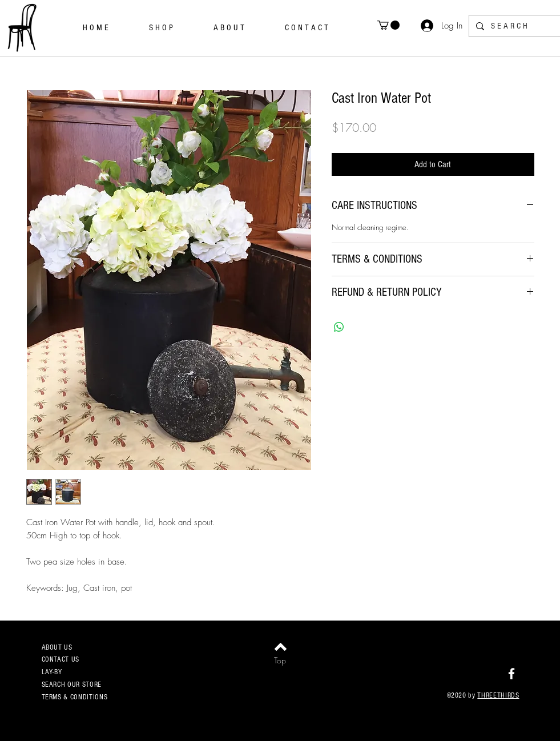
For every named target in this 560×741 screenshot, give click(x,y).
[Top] (280, 661)
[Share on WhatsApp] (339, 327)
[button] (388, 25)
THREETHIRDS (498, 695)
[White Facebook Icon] (511, 674)
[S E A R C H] (513, 26)
